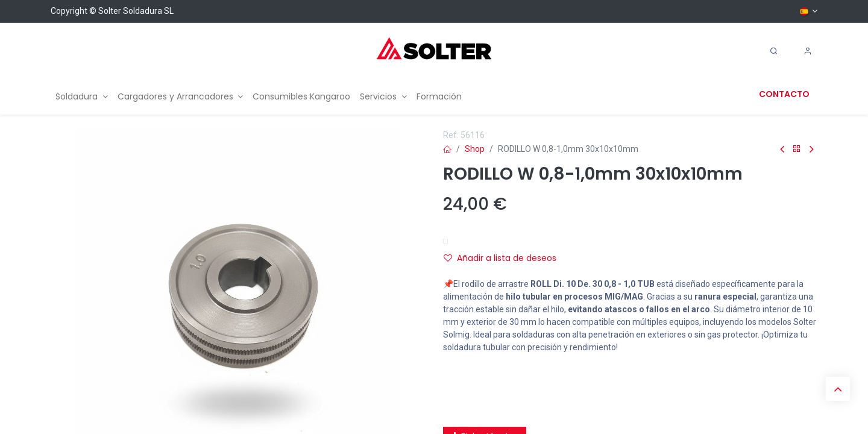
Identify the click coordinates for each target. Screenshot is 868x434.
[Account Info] (808, 51)
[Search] (774, 51)
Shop (475, 149)
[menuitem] (82, 97)
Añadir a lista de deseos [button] (500, 258)
